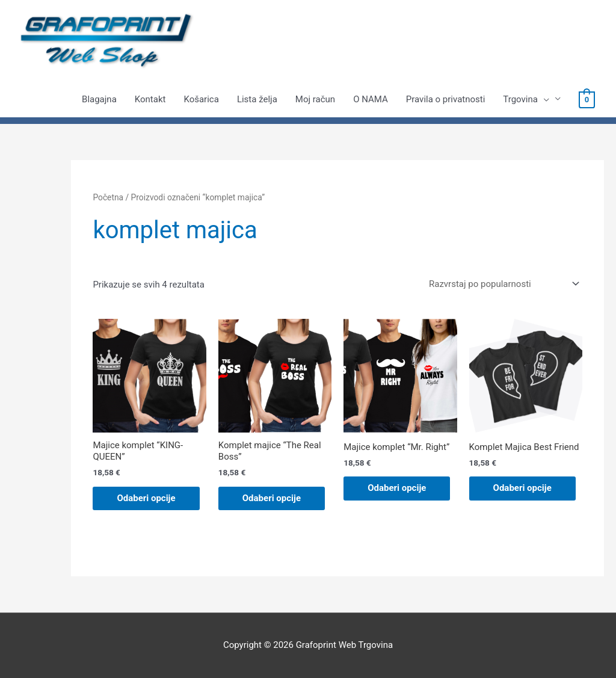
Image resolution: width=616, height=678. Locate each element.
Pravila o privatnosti (446, 99)
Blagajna (99, 99)
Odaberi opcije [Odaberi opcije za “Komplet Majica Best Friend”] (522, 488)
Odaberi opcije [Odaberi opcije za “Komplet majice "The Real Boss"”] (272, 498)
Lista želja (257, 99)
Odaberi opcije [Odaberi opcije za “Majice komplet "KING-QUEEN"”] (146, 498)
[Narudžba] (502, 284)
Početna (108, 197)
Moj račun (315, 99)
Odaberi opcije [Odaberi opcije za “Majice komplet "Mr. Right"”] (397, 488)
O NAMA (371, 99)
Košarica (201, 99)
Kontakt (150, 99)
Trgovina (526, 99)
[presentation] (544, 99)
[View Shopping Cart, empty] (587, 99)
